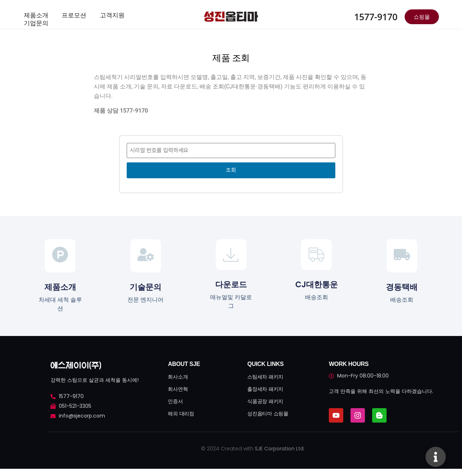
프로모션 (70, 15)
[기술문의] (146, 256)
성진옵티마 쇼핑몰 (268, 414)
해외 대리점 (181, 414)
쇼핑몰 (422, 17)
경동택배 (402, 287)
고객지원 (106, 15)
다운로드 (231, 285)
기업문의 (35, 22)
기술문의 (145, 287)
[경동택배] (402, 256)
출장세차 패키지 (265, 389)
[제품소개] (60, 256)
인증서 (175, 401)
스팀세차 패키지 (265, 377)
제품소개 (35, 15)
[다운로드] (231, 255)
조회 (231, 170)
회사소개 (178, 377)
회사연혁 (178, 389)
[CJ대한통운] (316, 255)
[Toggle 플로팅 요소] (436, 457)
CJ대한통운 (317, 285)
